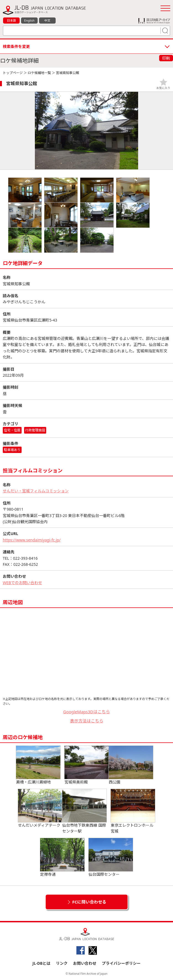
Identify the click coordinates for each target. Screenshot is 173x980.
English (29, 20)
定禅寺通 (62, 857)
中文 (47, 20)
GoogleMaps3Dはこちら (86, 712)
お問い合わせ (85, 963)
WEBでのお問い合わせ (22, 583)
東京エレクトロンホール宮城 (133, 811)
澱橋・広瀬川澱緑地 (38, 765)
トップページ (13, 73)
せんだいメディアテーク (40, 808)
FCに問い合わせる (89, 902)
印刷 (166, 58)
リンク (62, 963)
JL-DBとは (41, 963)
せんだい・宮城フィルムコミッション (36, 491)
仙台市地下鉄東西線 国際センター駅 (84, 811)
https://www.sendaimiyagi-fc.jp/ (32, 540)
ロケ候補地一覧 (39, 73)
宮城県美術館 (87, 765)
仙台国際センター (111, 857)
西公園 (131, 765)
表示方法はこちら (87, 721)
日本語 (11, 20)
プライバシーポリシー (121, 963)
